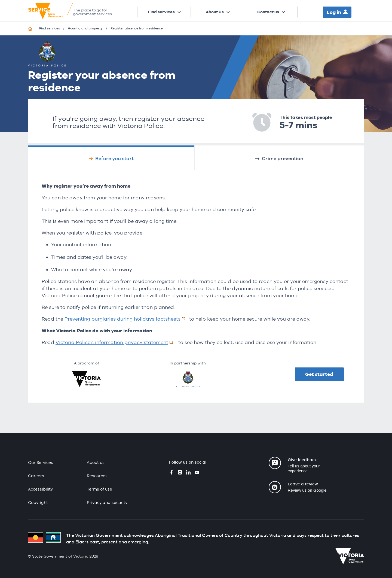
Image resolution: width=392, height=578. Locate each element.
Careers (36, 476)
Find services (161, 12)
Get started (319, 374)
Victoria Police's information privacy (116, 342)
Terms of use (99, 489)
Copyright (38, 502)
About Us (215, 12)
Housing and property (86, 28)
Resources (97, 476)
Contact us (268, 12)
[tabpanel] (196, 264)
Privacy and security (107, 502)
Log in (334, 12)
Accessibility (40, 489)
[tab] (111, 158)
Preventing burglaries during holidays (127, 319)
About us (96, 462)
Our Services (41, 462)
